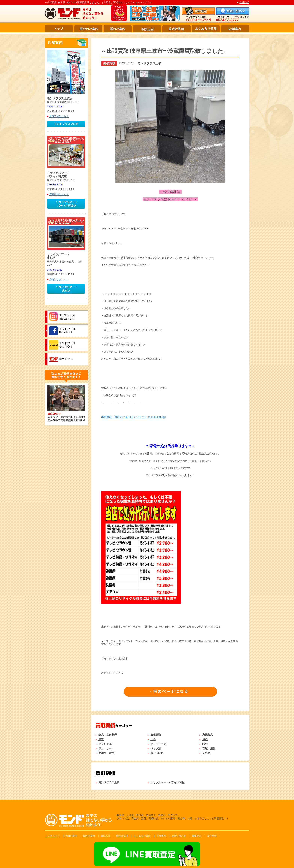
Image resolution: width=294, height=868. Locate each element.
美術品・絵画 (106, 753)
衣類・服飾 (209, 748)
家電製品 (208, 735)
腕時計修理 (176, 29)
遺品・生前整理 (108, 735)
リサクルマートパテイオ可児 (167, 782)
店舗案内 (235, 29)
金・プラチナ (158, 744)
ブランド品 (105, 744)
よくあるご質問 (206, 29)
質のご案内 (118, 29)
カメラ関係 (157, 753)
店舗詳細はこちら (59, 116)
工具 (153, 739)
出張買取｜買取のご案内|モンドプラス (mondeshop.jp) (134, 417)
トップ (59, 29)
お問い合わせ (179, 836)
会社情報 (244, 2)
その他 (206, 753)
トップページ (52, 836)
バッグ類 (156, 748)
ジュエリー (105, 748)
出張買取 (156, 735)
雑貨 (101, 739)
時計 (205, 744)
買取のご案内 (88, 29)
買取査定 (196, 836)
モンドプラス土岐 (109, 782)
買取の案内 (71, 836)
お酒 (205, 739)
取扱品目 (147, 29)
